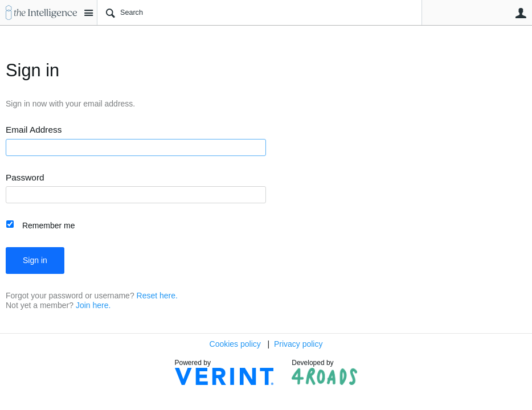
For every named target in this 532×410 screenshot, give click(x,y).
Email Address (34, 130)
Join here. (93, 305)
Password (25, 178)
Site (88, 13)
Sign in (35, 260)
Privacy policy (298, 344)
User (521, 13)
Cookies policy (235, 344)
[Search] (259, 13)
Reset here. (157, 296)
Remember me (49, 225)
